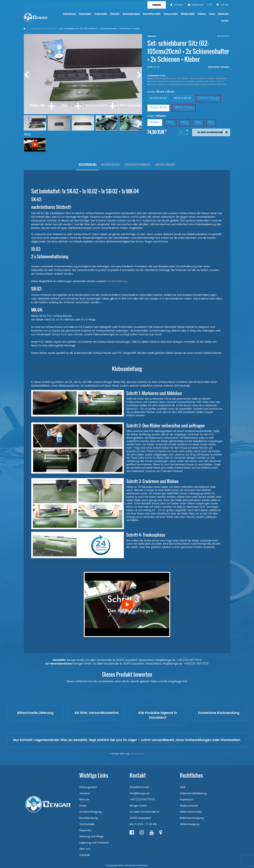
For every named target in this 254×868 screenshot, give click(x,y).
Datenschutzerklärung (193, 793)
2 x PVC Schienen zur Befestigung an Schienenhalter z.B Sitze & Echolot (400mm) (188, 85)
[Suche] (157, 5)
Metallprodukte (188, 14)
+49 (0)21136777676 (142, 800)
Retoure (84, 800)
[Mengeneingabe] (181, 132)
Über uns (85, 849)
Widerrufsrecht (189, 806)
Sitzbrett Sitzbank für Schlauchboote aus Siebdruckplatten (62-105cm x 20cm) (187, 82)
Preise (83, 806)
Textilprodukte (101, 14)
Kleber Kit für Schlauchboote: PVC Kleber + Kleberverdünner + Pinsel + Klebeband (188, 79)
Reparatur (85, 830)
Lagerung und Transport (94, 843)
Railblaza (202, 14)
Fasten (212, 14)
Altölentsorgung (190, 824)
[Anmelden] (177, 5)
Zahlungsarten (88, 787)
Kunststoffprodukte (152, 14)
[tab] (88, 165)
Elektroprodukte (171, 14)
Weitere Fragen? (165, 165)
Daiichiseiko (223, 14)
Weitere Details (111, 165)
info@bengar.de (140, 793)
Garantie (85, 855)
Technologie (87, 824)
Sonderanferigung (90, 812)
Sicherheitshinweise (138, 165)
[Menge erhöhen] (187, 131)
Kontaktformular (139, 787)
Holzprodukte (85, 14)
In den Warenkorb (212, 132)
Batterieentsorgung (192, 818)
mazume (225, 21)
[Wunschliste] (210, 5)
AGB (183, 787)
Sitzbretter (51, 29)
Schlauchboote (69, 14)
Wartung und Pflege (92, 837)
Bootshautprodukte (131, 14)
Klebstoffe (115, 14)
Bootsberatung (88, 818)
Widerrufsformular (191, 812)
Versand (84, 793)
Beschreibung (88, 165)
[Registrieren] (196, 5)
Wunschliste (222, 36)
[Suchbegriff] (86, 5)
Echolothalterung (117, 281)
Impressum (187, 800)
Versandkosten (137, 754)
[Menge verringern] (187, 134)
